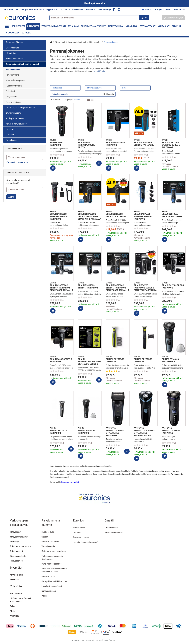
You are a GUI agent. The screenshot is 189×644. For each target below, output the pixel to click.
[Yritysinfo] (65, 10)
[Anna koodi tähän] (25, 190)
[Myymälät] (52, 10)
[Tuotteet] (7, 26)
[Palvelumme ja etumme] (84, 10)
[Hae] (144, 18)
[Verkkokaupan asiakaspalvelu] (30, 10)
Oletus (78, 100)
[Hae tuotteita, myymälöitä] (99, 18)
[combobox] (99, 18)
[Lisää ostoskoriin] (53, 168)
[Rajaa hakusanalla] (83, 94)
